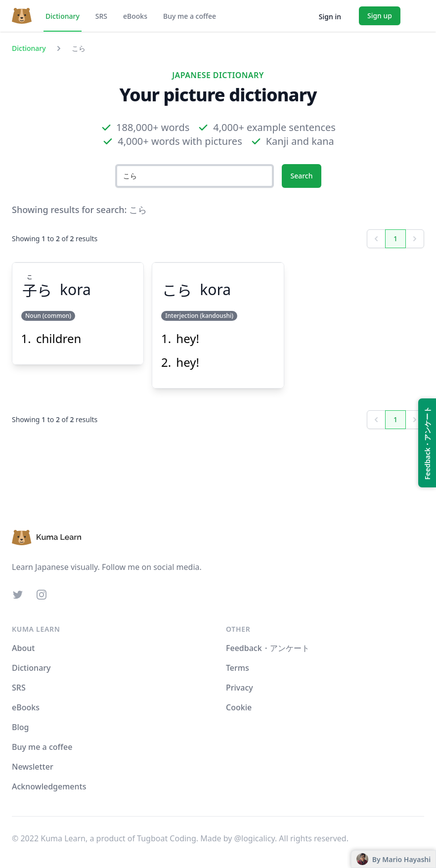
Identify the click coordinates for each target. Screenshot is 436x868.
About (23, 648)
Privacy (240, 688)
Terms (238, 668)
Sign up (380, 16)
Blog (20, 727)
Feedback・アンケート (268, 648)
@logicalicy (255, 838)
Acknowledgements (49, 786)
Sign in (330, 17)
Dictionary (63, 16)
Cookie (239, 707)
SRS (101, 16)
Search (301, 176)
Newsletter (33, 767)
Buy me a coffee (190, 16)
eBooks (135, 16)
